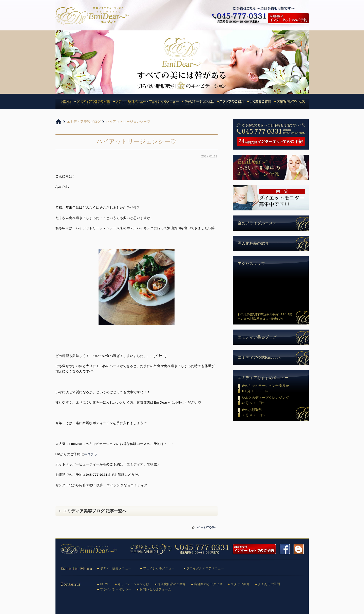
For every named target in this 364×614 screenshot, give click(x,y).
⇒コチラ (91, 454)
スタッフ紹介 (240, 584)
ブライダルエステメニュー (205, 568)
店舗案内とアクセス (208, 584)
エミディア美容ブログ (257, 337)
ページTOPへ (207, 527)
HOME (105, 584)
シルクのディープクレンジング (275, 401)
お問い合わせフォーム (155, 589)
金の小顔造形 (275, 413)
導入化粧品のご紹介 (172, 584)
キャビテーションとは (133, 584)
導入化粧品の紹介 (253, 243)
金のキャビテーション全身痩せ (275, 389)
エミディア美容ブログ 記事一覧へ (95, 511)
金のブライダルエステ (257, 223)
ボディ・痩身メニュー (116, 568)
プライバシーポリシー (116, 589)
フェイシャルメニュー (159, 568)
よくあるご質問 (269, 584)
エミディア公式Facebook (259, 357)
